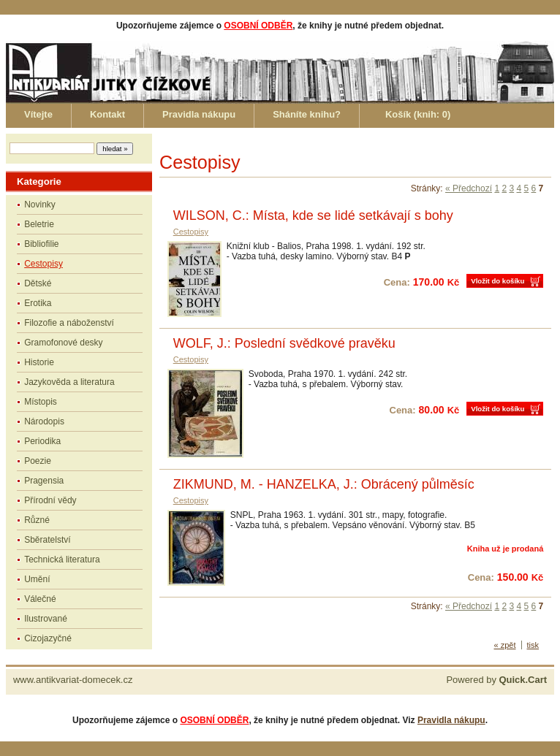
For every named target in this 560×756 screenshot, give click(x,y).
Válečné (40, 599)
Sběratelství (47, 540)
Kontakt (107, 114)
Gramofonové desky (63, 343)
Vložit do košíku (497, 281)
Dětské (38, 283)
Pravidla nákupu (199, 114)
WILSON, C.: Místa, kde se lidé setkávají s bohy (313, 215)
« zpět (505, 645)
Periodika (42, 441)
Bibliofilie (41, 244)
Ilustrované (46, 619)
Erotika (38, 303)
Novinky (40, 205)
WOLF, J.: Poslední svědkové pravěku (284, 343)
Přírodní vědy (50, 500)
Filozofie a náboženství (69, 323)
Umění (37, 579)
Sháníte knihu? (307, 114)
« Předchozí (469, 188)
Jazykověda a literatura (69, 382)
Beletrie (39, 224)
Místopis (41, 402)
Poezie (38, 461)
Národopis (44, 421)
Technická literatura (62, 560)
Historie (39, 362)
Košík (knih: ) (418, 114)
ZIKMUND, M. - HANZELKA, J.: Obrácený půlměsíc (324, 484)
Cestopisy (43, 264)
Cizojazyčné (48, 638)
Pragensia (44, 481)
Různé (37, 520)
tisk (533, 645)
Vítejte (38, 114)
